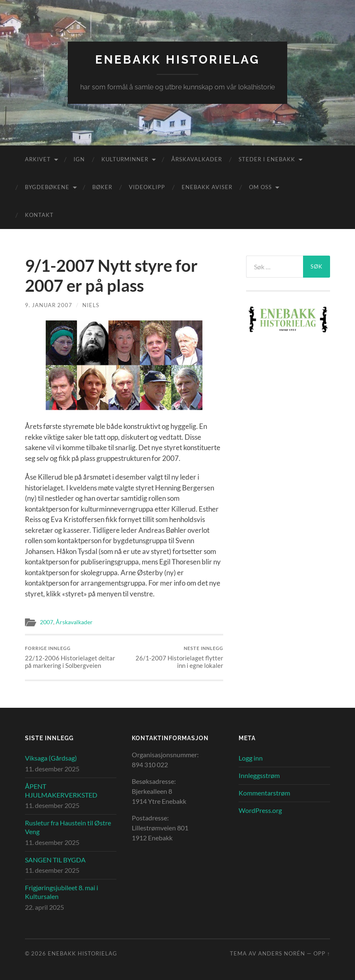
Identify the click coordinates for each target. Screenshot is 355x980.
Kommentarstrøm (264, 793)
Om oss (260, 187)
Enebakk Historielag (177, 60)
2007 (47, 622)
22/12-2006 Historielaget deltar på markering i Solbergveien (74, 657)
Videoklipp (147, 187)
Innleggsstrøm (259, 775)
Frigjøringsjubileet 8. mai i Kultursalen (62, 892)
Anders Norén (282, 953)
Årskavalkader (197, 159)
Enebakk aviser (207, 187)
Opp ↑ (322, 953)
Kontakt (39, 215)
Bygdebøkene (47, 187)
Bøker (102, 187)
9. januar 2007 (49, 305)
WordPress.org (260, 810)
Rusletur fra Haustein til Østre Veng (68, 827)
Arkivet (38, 159)
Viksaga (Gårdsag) (51, 758)
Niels (91, 305)
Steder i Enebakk (267, 159)
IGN (79, 159)
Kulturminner (125, 159)
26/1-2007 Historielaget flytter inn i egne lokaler (175, 657)
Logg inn (251, 758)
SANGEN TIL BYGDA (55, 860)
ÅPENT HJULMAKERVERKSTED (61, 790)
